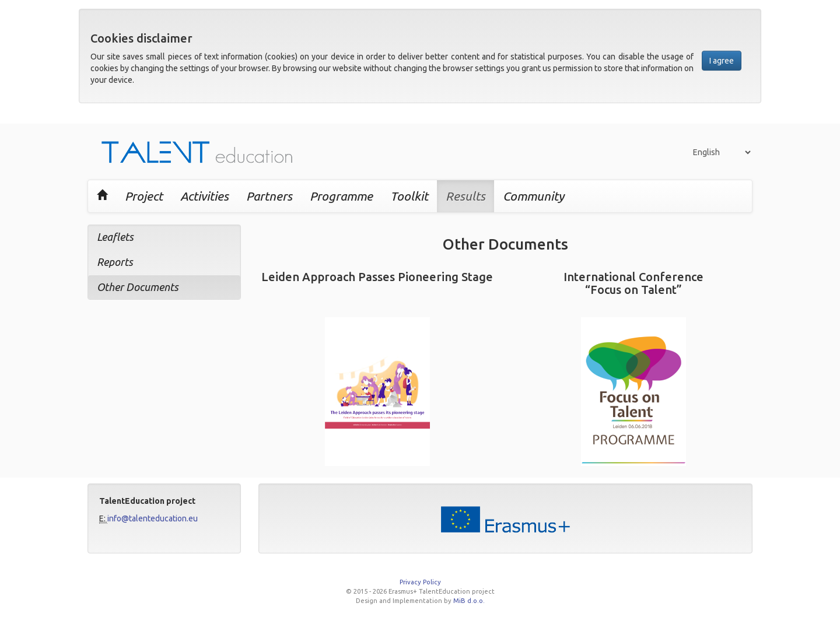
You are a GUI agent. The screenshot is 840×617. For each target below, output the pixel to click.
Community (533, 196)
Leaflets (115, 237)
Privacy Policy (420, 582)
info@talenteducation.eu (153, 518)
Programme (341, 196)
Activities (204, 196)
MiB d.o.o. (469, 601)
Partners (269, 196)
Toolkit (409, 196)
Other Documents (138, 287)
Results (466, 196)
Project (144, 196)
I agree (722, 61)
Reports (115, 262)
